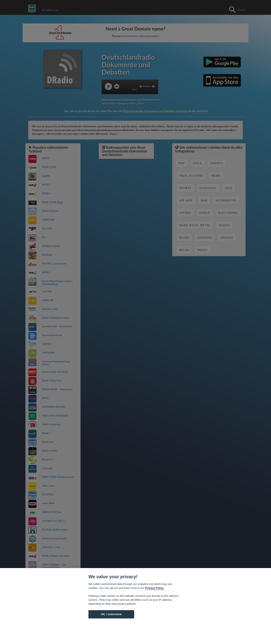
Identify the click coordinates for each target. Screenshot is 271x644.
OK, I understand (111, 614)
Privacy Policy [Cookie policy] (155, 588)
